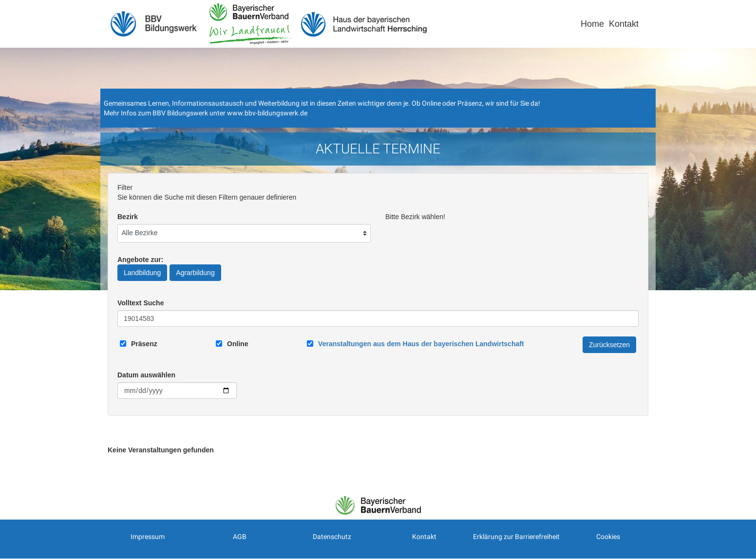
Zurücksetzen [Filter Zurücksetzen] (609, 345)
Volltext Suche (141, 303)
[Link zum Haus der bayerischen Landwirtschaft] (421, 344)
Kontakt (624, 24)
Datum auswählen (146, 375)
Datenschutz (332, 537)
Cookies (608, 537)
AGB (240, 537)
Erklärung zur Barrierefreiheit (516, 537)
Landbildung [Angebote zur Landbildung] (142, 273)
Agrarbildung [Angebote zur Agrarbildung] (195, 273)
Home (592, 24)
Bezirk (128, 217)
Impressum (148, 537)
